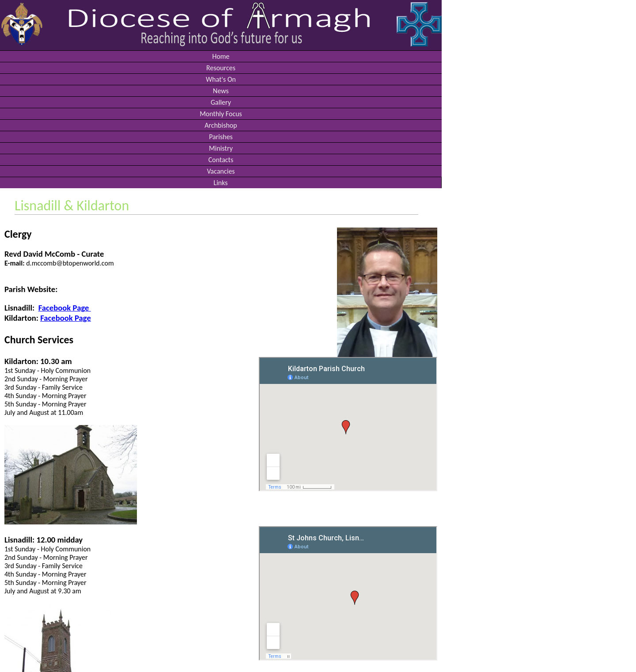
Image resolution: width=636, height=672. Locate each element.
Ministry (221, 148)
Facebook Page (65, 308)
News (221, 91)
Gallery (221, 102)
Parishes (221, 137)
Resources (221, 68)
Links (220, 183)
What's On (221, 79)
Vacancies (221, 171)
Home (221, 56)
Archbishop (221, 125)
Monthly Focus (221, 114)
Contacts (221, 160)
